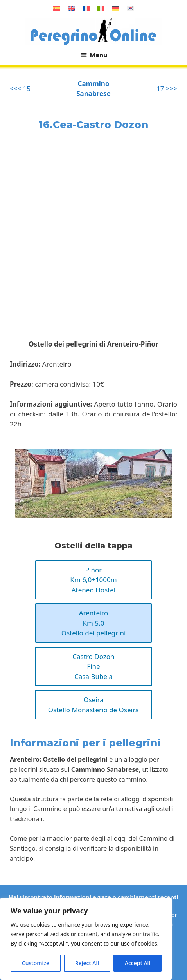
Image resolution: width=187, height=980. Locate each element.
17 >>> (167, 88)
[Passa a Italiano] (101, 8)
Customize (36, 963)
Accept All (138, 963)
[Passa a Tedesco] (116, 8)
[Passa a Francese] (86, 8)
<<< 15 (20, 88)
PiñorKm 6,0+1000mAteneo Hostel (93, 580)
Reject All (87, 963)
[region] (86, 939)
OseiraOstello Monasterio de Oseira (93, 705)
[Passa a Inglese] (71, 8)
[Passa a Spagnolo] (56, 8)
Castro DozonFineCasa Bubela (93, 666)
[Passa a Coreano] (131, 8)
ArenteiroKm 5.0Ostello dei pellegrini (94, 623)
